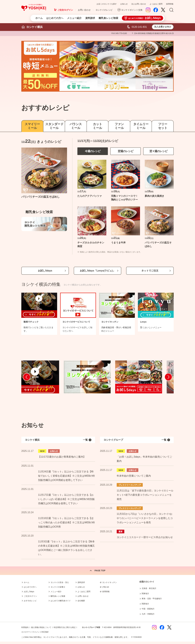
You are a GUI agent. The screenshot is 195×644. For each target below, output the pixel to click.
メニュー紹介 (74, 18)
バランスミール (76, 126)
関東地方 (145, 594)
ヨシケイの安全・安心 (60, 582)
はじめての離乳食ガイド (61, 601)
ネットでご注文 (150, 271)
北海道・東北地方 (149, 588)
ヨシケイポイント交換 (132, 10)
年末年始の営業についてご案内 (134, 476)
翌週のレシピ (126, 151)
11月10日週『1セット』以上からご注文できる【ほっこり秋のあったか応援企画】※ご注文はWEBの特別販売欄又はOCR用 (66, 522)
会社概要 (81, 601)
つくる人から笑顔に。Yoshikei (34, 7)
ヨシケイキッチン (110, 582)
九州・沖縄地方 (148, 614)
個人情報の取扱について (41, 627)
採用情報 (170, 4)
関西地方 (145, 604)
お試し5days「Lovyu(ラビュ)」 (97, 271)
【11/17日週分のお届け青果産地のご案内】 (62, 457)
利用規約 (25, 627)
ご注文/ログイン (65, 10)
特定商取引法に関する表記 (65, 627)
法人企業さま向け (163, 27)
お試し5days (45, 271)
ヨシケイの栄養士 (58, 587)
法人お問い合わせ (139, 4)
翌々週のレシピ (159, 151)
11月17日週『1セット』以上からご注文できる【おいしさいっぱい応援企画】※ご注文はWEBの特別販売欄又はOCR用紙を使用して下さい (66, 499)
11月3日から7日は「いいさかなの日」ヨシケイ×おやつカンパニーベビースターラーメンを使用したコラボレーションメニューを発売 (145, 518)
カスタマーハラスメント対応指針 (35, 632)
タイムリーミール (141, 126)
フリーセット (163, 126)
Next (170, 66)
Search (171, 10)
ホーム (39, 18)
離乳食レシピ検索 (108, 18)
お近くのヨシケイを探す (107, 4)
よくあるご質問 (156, 4)
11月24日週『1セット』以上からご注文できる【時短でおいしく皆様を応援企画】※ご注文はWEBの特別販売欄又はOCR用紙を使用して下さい (66, 476)
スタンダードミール (54, 126)
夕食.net (106, 587)
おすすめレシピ (30, 601)
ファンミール (119, 126)
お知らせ (124, 4)
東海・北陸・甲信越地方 (152, 599)
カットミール (97, 126)
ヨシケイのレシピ (104, 10)
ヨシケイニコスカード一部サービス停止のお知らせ (145, 537)
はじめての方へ (55, 18)
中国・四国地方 (148, 609)
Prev (25, 66)
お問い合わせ (84, 10)
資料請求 (90, 18)
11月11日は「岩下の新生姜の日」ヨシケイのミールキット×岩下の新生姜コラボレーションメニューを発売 (145, 495)
